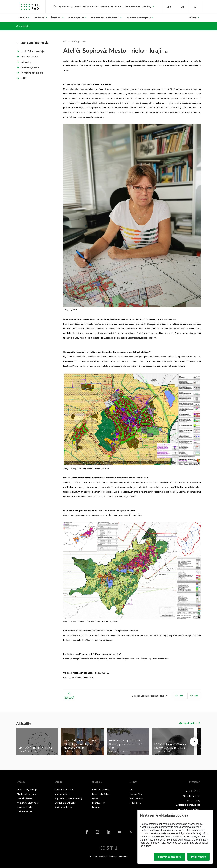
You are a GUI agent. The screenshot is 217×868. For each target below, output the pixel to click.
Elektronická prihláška (65, 803)
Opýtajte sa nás (25, 811)
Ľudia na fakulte (25, 807)
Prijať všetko (199, 857)
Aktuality (26, 62)
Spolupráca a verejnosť (138, 18)
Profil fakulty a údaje (33, 51)
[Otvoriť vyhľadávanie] (195, 7)
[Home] (17, 26)
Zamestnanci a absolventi (105, 18)
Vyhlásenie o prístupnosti (188, 805)
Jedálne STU (136, 803)
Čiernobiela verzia (192, 796)
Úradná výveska (30, 67)
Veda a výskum (76, 18)
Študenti (56, 18)
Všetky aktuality (188, 723)
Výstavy (96, 798)
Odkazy (192, 18)
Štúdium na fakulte (64, 790)
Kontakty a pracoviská (28, 803)
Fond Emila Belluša (101, 794)
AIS (131, 790)
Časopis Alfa (136, 794)
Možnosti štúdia (62, 794)
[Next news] (194, 742)
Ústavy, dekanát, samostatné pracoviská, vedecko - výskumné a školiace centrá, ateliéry (103, 7)
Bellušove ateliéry (101, 790)
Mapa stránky (193, 800)
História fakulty (30, 57)
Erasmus (96, 807)
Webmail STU (136, 798)
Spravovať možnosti (170, 857)
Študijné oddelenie (64, 807)
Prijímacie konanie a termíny (68, 798)
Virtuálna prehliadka (32, 73)
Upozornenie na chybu (189, 809)
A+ (191, 791)
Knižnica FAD (98, 803)
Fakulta (23, 18)
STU (24, 78)
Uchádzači (39, 18)
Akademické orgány (26, 794)
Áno (179, 696)
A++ (197, 791)
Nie (194, 696)
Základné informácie (32, 43)
